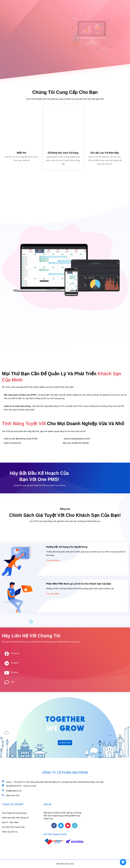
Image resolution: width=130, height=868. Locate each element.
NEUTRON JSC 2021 (65, 864)
